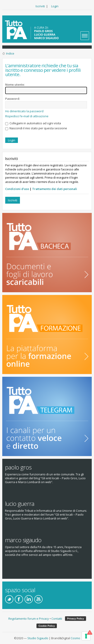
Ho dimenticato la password (24, 111)
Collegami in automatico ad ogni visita (33, 123)
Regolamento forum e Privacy (29, 619)
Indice (10, 53)
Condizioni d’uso (17, 189)
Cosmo (75, 638)
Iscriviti (40, 6)
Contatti (57, 619)
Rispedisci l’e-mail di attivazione (27, 116)
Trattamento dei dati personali (55, 189)
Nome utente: (15, 85)
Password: (13, 99)
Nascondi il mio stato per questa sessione (36, 128)
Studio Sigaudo (38, 638)
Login (55, 6)
